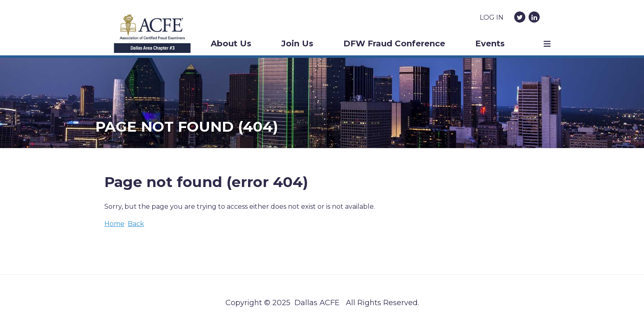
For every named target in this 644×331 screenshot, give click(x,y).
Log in (492, 17)
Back (136, 224)
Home (114, 224)
